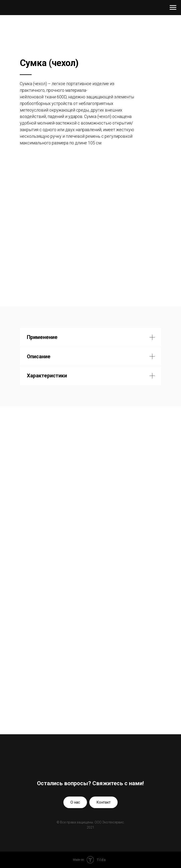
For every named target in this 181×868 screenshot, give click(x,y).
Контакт (103, 802)
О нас (75, 802)
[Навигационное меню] (173, 8)
